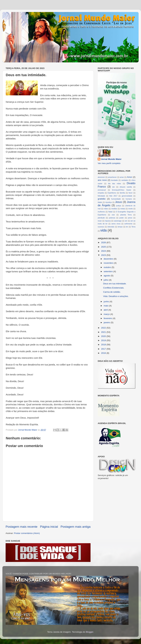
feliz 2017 (113, 196)
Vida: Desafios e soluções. (116, 296)
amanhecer (112, 177)
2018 (104, 345)
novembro (109, 263)
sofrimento (128, 224)
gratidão (102, 199)
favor (131, 193)
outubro (108, 267)
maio (106, 306)
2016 (104, 353)
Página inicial (49, 527)
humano (129, 199)
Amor (129, 177)
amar (122, 177)
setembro (108, 271)
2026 (104, 242)
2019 (104, 340)
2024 (104, 251)
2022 (104, 328)
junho (107, 302)
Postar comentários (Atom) (27, 533)
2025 (104, 247)
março (107, 314)
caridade (125, 180)
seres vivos (116, 224)
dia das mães (115, 184)
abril (106, 310)
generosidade (127, 196)
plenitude (101, 218)
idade (100, 202)
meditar (114, 209)
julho (106, 280)
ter (127, 227)
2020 (104, 336)
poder (122, 218)
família (122, 193)
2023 (104, 255)
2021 (104, 332)
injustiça (109, 202)
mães (106, 209)
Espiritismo (112, 193)
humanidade (116, 199)
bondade (114, 180)
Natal (110, 212)
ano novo (102, 180)
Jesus (119, 202)
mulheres (101, 212)
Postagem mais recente (21, 527)
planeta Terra (126, 215)
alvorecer (101, 177)
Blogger (90, 632)
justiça (118, 206)
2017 (104, 349)
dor (114, 187)
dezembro (109, 259)
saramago (118, 221)
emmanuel (102, 190)
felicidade (101, 196)
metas (123, 209)
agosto (107, 276)
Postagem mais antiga (76, 527)
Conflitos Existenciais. (114, 288)
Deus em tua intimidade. (115, 284)
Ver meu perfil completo (109, 163)
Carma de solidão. (112, 292)
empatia (101, 193)
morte (131, 209)
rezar (100, 221)
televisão (111, 227)
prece (130, 218)
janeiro (107, 322)
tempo (120, 227)
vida (104, 230)
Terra (133, 227)
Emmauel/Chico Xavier (122, 190)
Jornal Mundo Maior (111, 159)
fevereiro (108, 318)
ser (126, 221)
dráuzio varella (126, 187)
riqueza (108, 221)
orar (113, 215)
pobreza (112, 218)
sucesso (101, 227)
